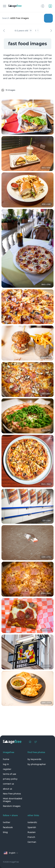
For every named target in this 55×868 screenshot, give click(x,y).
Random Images (12, 806)
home (6, 759)
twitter (7, 822)
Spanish (32, 827)
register (7, 769)
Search (48, 18)
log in (6, 764)
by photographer (37, 764)
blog (5, 832)
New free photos (12, 794)
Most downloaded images (13, 800)
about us (7, 789)
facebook (8, 827)
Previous (4, 31)
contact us (8, 784)
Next (51, 31)
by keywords (34, 759)
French (31, 837)
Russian (32, 832)
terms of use (10, 774)
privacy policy (10, 779)
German (32, 842)
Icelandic (32, 822)
